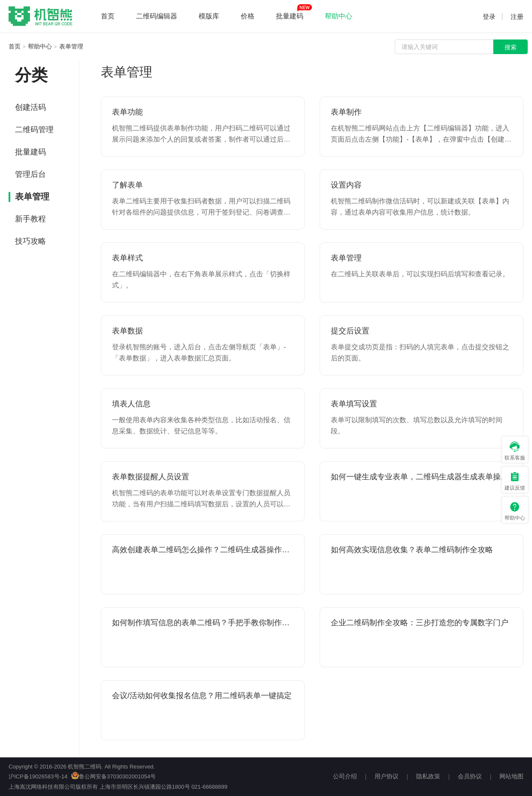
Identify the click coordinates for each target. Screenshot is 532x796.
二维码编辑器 (157, 16)
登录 (489, 17)
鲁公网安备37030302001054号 (113, 776)
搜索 (511, 47)
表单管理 (71, 46)
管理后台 (30, 174)
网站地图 (511, 776)
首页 (108, 16)
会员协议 (470, 776)
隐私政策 (428, 776)
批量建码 (290, 16)
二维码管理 (34, 130)
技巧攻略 (30, 241)
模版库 (209, 16)
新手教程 (30, 219)
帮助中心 (339, 16)
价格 (248, 16)
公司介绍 (345, 776)
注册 (517, 17)
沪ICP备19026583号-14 (38, 776)
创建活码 (30, 107)
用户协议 (387, 776)
